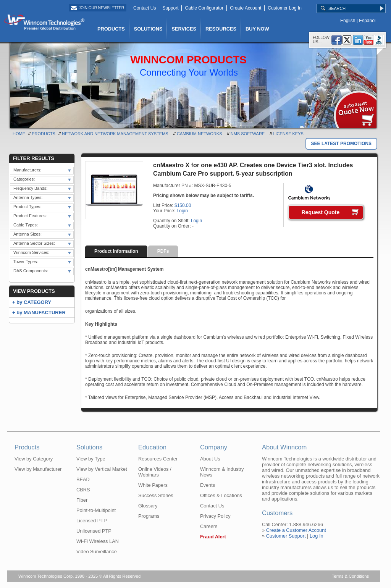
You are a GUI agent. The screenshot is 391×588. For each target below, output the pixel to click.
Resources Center (158, 459)
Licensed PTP (92, 521)
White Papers (153, 485)
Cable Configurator (204, 8)
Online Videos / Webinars (155, 472)
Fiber (82, 500)
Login (182, 211)
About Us (210, 459)
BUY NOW (257, 29)
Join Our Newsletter (101, 8)
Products (44, 134)
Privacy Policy (215, 516)
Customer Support (286, 536)
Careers (209, 526)
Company (214, 447)
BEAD (83, 479)
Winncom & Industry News (222, 472)
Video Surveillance (97, 552)
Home (19, 134)
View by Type (91, 459)
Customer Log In (285, 8)
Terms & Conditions (350, 576)
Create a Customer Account (296, 530)
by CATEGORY (34, 302)
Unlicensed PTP (94, 531)
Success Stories (156, 495)
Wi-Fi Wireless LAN (98, 541)
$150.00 (183, 205)
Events (208, 485)
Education (152, 447)
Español (367, 21)
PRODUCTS (111, 29)
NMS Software (248, 134)
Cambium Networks (200, 134)
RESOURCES (221, 29)
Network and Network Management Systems (115, 134)
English (348, 21)
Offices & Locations (221, 495)
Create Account (246, 8)
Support (170, 8)
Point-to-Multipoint (96, 510)
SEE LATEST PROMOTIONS (341, 144)
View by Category (34, 459)
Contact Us (145, 8)
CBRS (83, 490)
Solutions (89, 447)
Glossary (148, 506)
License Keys (288, 134)
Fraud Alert (213, 537)
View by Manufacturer (38, 469)
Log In (317, 536)
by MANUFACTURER (41, 313)
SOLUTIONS (148, 29)
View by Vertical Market (102, 469)
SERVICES (184, 29)
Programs (149, 516)
